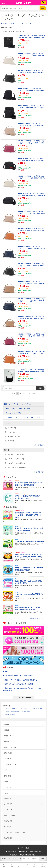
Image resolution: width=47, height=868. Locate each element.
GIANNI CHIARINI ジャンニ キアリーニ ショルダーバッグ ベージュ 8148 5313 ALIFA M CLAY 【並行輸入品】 (31, 283)
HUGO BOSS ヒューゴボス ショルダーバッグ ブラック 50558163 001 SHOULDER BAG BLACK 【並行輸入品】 (31, 90)
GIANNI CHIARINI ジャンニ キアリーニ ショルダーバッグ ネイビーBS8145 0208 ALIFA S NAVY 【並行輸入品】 (32, 248)
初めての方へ (23, 797)
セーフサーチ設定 (23, 848)
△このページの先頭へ (23, 698)
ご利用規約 (14, 855)
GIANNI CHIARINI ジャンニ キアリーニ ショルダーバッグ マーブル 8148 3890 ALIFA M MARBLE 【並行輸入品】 (31, 55)
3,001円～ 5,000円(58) (16, 459)
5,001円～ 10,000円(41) (16, 463)
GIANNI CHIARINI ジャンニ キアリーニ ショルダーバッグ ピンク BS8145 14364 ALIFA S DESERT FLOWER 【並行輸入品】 (31, 336)
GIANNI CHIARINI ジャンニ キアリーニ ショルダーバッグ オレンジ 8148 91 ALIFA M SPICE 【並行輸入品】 (31, 354)
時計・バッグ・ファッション (12, 24)
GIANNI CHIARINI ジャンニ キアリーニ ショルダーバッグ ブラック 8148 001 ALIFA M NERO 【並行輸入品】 (31, 73)
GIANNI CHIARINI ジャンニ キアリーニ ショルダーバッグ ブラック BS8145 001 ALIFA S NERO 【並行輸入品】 (31, 266)
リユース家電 (38, 709)
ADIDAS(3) (12, 428)
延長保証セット (26, 709)
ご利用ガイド (23, 809)
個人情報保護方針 (36, 851)
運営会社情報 (11, 851)
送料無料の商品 (10, 715)
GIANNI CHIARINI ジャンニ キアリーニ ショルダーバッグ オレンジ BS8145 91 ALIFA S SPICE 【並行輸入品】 (31, 231)
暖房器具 (15, 709)
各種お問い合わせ (23, 815)
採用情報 (23, 851)
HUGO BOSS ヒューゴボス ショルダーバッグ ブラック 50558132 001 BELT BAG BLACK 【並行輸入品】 (32, 196)
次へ (33, 393)
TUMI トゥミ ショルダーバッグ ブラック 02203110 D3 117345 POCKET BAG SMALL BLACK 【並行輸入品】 (31, 38)
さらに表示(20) (39, 445)
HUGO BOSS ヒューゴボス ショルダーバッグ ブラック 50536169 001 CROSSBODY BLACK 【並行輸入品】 (31, 108)
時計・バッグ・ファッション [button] (5, 8)
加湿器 (7, 709)
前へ (14, 393)
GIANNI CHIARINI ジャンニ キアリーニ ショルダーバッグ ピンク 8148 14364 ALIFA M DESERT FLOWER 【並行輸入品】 (31, 143)
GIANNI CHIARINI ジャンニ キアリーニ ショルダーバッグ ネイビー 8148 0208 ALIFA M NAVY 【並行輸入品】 (31, 301)
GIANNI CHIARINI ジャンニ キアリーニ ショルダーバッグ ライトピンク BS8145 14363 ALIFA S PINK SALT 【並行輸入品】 (31, 213)
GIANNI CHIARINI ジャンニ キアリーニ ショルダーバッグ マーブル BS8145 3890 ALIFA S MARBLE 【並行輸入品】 (32, 178)
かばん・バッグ (13, 413)
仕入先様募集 (23, 837)
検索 (43, 8)
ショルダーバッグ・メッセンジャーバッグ (23, 417)
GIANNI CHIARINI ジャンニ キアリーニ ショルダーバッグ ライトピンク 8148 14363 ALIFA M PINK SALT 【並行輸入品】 (31, 125)
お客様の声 (23, 826)
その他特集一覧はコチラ (37, 619)
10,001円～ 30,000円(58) (17, 468)
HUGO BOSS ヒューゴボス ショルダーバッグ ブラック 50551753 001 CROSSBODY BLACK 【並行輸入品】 (31, 160)
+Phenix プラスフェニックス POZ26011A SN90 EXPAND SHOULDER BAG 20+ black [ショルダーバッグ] (31, 371)
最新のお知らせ (23, 820)
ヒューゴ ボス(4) (14, 437)
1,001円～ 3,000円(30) (16, 455)
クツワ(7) (11, 432)
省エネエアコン (27, 712)
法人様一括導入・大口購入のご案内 (23, 832)
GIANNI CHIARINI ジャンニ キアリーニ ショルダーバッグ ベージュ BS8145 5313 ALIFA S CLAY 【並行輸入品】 (32, 318)
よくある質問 (23, 803)
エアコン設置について (12, 712)
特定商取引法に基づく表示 (29, 855)
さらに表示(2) (39, 472)
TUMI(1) (11, 441)
